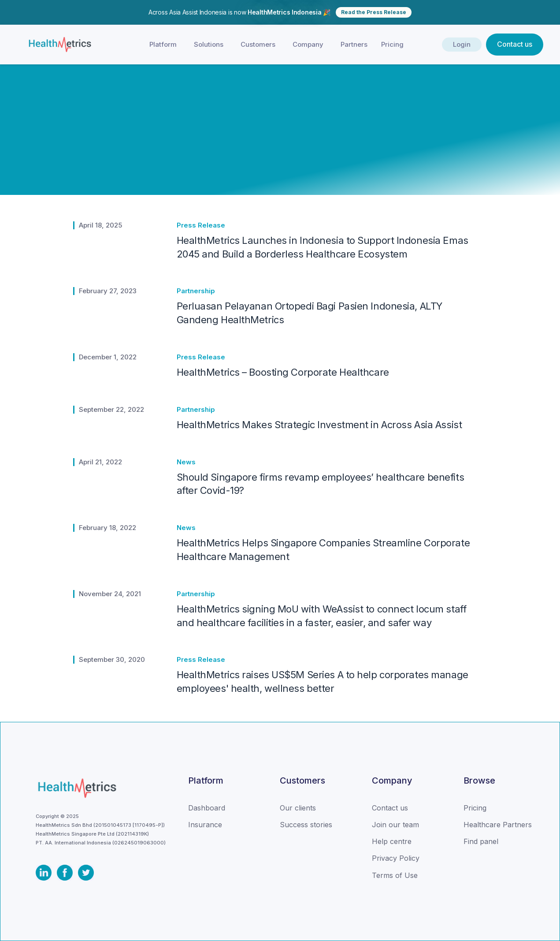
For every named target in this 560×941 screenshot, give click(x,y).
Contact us (515, 44)
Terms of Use (395, 875)
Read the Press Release (374, 12)
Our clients (298, 808)
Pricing (392, 44)
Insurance (205, 825)
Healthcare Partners (498, 825)
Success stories (306, 825)
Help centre (392, 841)
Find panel (481, 841)
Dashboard (207, 808)
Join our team (395, 825)
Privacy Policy (396, 858)
